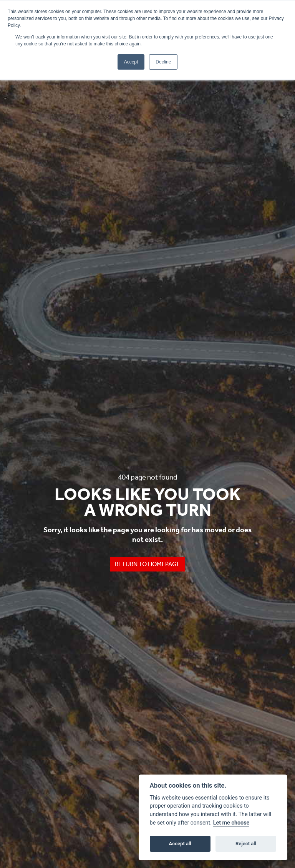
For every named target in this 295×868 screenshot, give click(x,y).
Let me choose (231, 823)
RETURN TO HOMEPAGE (147, 564)
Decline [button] (163, 62)
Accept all (180, 844)
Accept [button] (131, 62)
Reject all (246, 844)
